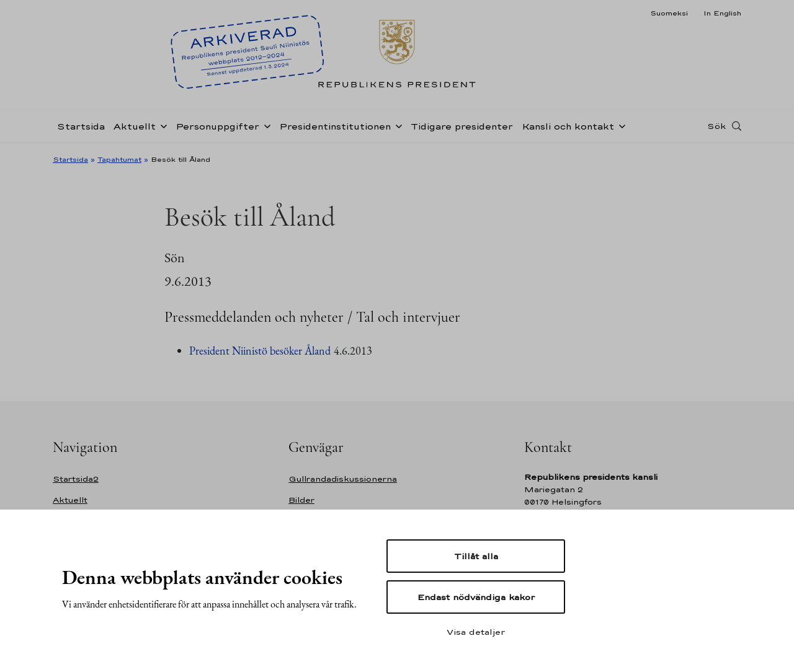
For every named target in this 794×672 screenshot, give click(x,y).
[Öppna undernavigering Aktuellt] (161, 125)
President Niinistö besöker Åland (260, 351)
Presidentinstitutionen (335, 126)
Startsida (81, 126)
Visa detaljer (476, 632)
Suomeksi (669, 13)
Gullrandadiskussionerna (343, 479)
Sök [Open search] (716, 126)
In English (722, 13)
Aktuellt (135, 126)
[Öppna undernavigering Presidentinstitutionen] (396, 125)
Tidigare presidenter (462, 126)
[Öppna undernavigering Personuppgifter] (265, 125)
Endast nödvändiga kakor (476, 597)
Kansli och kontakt (568, 126)
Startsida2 (76, 479)
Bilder (301, 500)
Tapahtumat (119, 159)
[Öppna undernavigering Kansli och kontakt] (620, 125)
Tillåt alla (476, 556)
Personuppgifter (217, 126)
